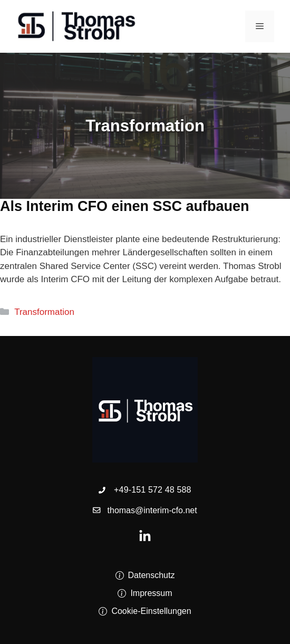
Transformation (44, 312)
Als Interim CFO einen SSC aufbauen (125, 206)
